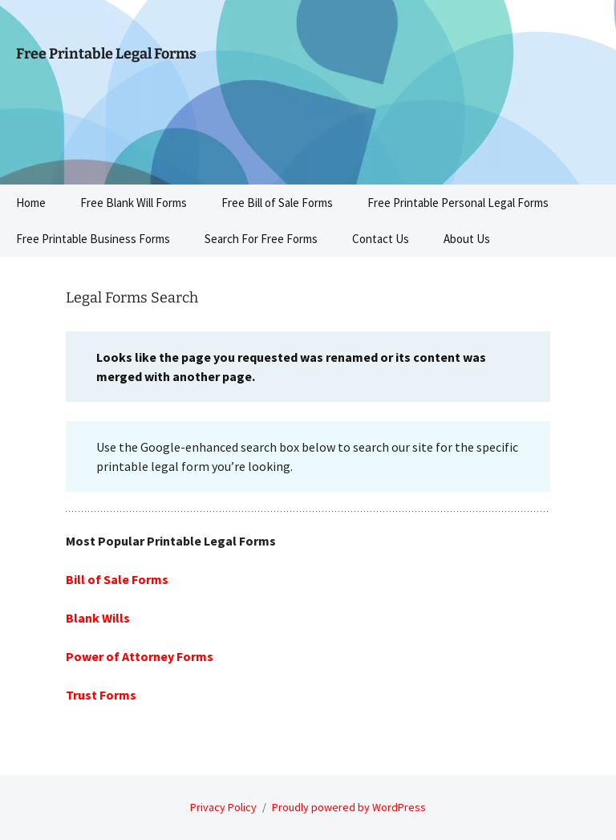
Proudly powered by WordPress (349, 807)
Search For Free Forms (261, 239)
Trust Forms (101, 695)
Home (31, 203)
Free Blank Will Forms (134, 203)
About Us (467, 239)
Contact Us (381, 239)
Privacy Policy (223, 807)
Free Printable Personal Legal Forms (458, 203)
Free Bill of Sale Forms (277, 203)
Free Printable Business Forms (93, 239)
